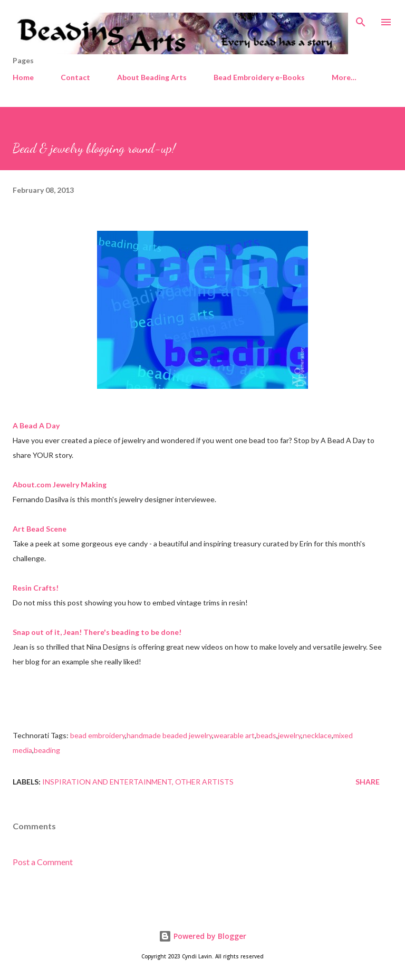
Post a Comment (43, 862)
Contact (75, 77)
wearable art (234, 735)
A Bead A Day (36, 425)
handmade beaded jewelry (169, 735)
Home (23, 77)
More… (344, 77)
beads (266, 735)
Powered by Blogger (202, 936)
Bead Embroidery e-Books (259, 77)
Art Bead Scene (40, 529)
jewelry (290, 735)
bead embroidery (98, 735)
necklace (317, 735)
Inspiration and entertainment (107, 782)
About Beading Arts (152, 77)
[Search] (361, 19)
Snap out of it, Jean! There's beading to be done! (97, 632)
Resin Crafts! (36, 588)
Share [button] (368, 782)
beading (47, 750)
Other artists (204, 782)
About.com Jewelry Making (60, 484)
